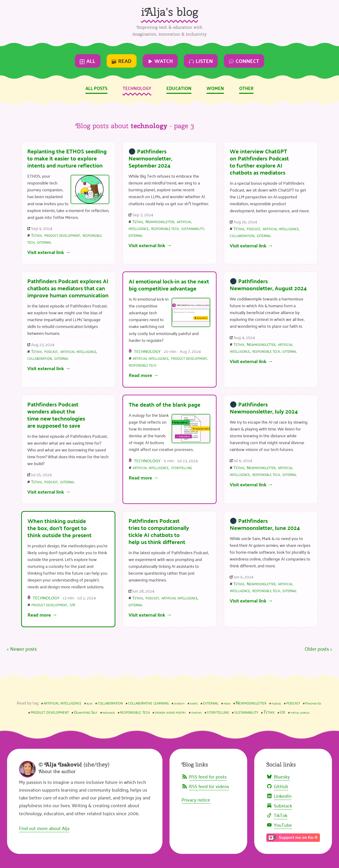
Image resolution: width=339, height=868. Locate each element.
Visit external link (46, 252)
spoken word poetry (170, 712)
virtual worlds (300, 712)
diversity (179, 703)
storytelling (182, 467)
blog (90, 703)
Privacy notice (196, 799)
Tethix (36, 235)
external (44, 242)
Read (121, 61)
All (88, 61)
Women (215, 88)
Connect (244, 61)
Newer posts (23, 649)
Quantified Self (86, 712)
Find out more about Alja (44, 828)
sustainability (193, 228)
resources (109, 712)
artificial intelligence (281, 228)
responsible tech (165, 228)
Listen (201, 61)
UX (73, 604)
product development (62, 235)
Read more (140, 375)
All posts (96, 88)
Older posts (317, 649)
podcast (253, 228)
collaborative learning (148, 702)
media (227, 703)
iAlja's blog (169, 12)
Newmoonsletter (160, 221)
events (194, 703)
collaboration (242, 235)
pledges (276, 703)
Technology (137, 88)
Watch (160, 61)
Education (179, 88)
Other (246, 88)
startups (196, 712)
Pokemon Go (313, 703)
